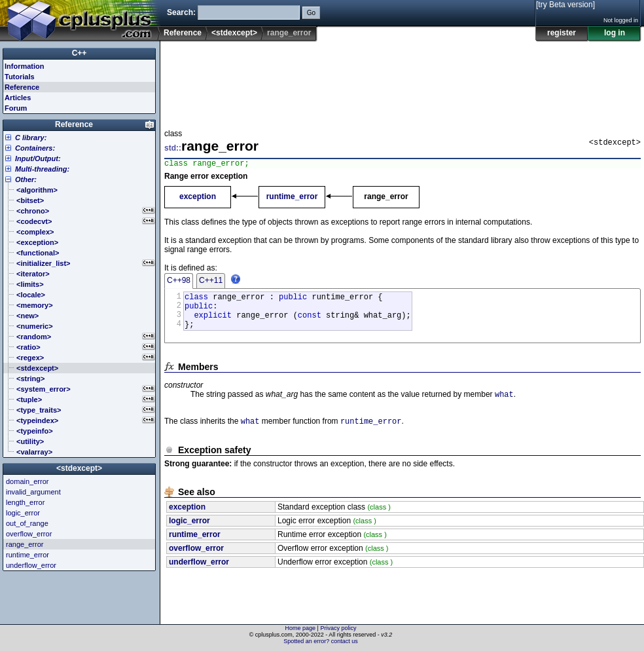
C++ (80, 53)
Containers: (35, 148)
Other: (26, 179)
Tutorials (20, 77)
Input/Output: (38, 158)
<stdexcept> (234, 33)
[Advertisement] (205, 81)
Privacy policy (338, 628)
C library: (31, 138)
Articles (18, 98)
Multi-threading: (42, 169)
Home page (301, 628)
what (504, 405)
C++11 (211, 282)
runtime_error (292, 198)
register (562, 33)
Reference (183, 33)
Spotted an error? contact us (321, 641)
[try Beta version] (565, 5)
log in (615, 33)
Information (25, 66)
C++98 (179, 282)
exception (198, 198)
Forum (16, 108)
